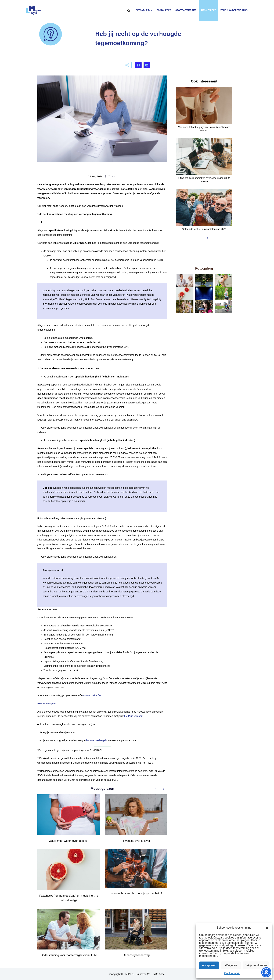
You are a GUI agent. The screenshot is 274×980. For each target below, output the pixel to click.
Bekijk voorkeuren (256, 965)
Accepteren (209, 965)
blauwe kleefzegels (96, 740)
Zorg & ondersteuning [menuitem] (234, 10)
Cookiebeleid (232, 973)
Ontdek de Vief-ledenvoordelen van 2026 (204, 229)
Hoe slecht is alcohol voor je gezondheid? (136, 893)
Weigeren (231, 965)
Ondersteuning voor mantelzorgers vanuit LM (68, 955)
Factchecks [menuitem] (164, 10)
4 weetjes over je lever (136, 841)
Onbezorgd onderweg (136, 955)
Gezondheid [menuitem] (144, 10)
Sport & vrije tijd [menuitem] (186, 10)
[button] (267, 928)
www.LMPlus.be (92, 695)
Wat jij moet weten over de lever (69, 841)
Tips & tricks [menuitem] (208, 10)
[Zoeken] (129, 11)
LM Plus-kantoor (133, 716)
